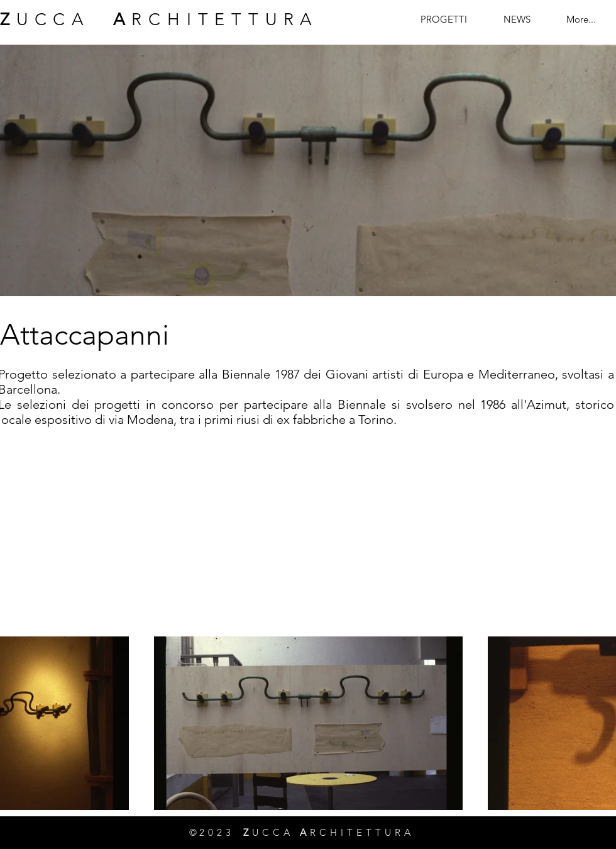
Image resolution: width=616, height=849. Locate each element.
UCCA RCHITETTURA (159, 19)
